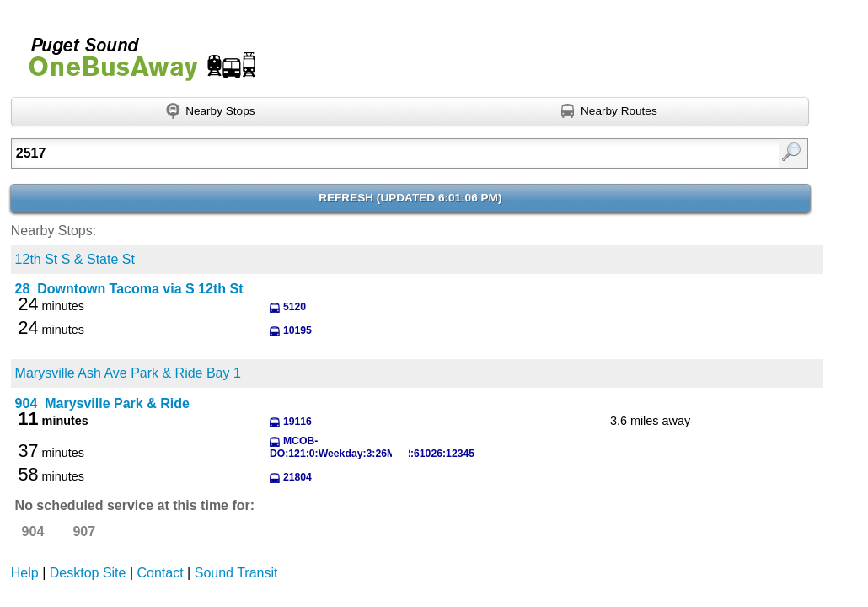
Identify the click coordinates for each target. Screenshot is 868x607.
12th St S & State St (75, 259)
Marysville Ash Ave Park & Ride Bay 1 (128, 373)
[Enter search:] (353, 153)
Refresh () (410, 198)
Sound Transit (236, 573)
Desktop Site (88, 573)
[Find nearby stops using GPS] (211, 112)
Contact (161, 573)
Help (25, 573)
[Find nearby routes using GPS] (610, 112)
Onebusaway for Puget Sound (135, 52)
